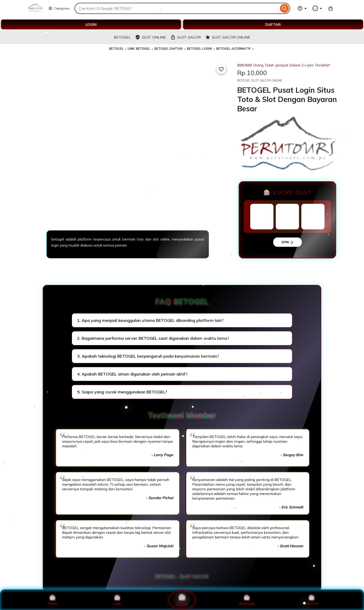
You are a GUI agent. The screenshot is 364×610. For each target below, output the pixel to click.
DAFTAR (273, 24)
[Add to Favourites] (221, 69)
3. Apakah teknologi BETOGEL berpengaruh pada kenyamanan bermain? (148, 356)
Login (117, 600)
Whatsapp (247, 600)
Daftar (182, 600)
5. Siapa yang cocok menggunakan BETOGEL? (122, 392)
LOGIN (91, 24)
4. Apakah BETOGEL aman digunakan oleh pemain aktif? (132, 374)
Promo (53, 600)
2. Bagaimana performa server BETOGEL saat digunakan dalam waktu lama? (153, 338)
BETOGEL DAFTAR (169, 49)
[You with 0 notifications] (317, 8)
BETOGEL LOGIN (199, 49)
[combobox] (177, 8)
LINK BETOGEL (139, 49)
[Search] (284, 8)
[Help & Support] (302, 8)
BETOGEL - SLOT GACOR (182, 577)
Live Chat (312, 600)
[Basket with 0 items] (331, 8)
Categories (59, 8)
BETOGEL (116, 49)
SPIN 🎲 (288, 242)
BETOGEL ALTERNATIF (233, 49)
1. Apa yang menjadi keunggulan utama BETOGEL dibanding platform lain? (150, 320)
